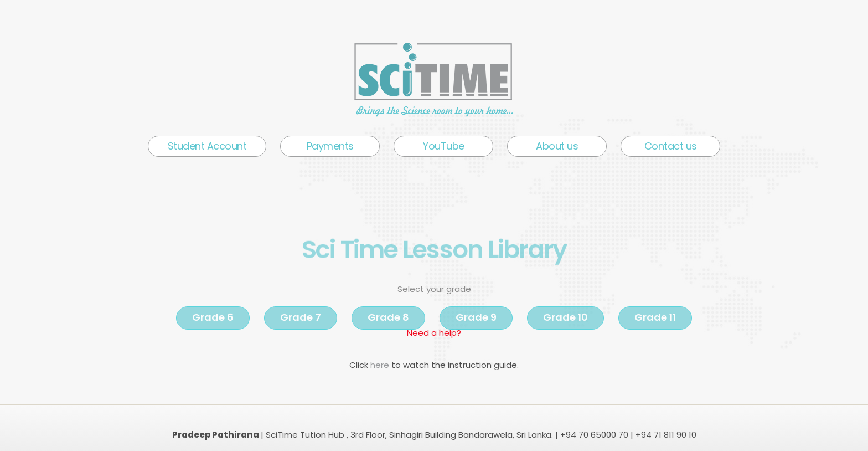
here (381, 365)
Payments (330, 146)
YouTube (444, 146)
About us (557, 146)
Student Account (207, 146)
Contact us (671, 146)
